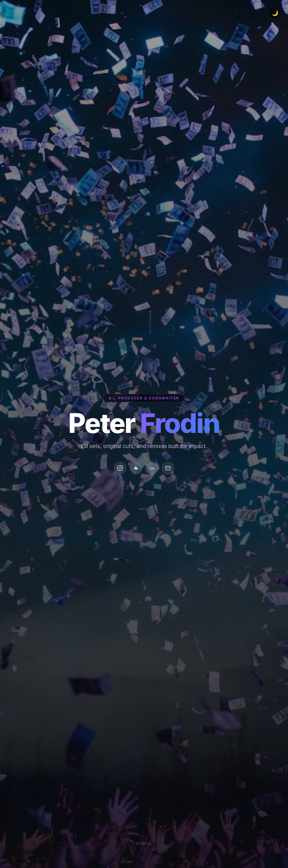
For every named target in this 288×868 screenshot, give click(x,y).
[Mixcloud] (152, 468)
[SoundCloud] (136, 468)
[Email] (168, 468)
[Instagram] (120, 468)
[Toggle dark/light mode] (275, 13)
